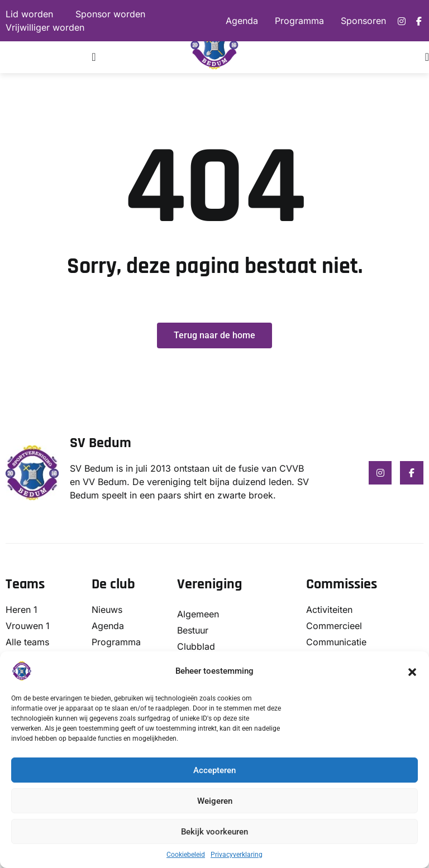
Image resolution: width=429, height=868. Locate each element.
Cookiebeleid (186, 855)
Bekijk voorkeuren (214, 832)
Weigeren (215, 801)
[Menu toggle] (94, 57)
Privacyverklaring (237, 855)
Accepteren (214, 770)
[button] (412, 671)
